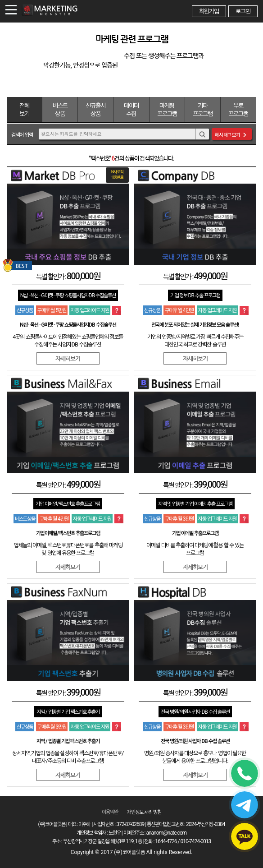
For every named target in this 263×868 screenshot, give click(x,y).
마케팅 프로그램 (167, 110)
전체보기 (24, 110)
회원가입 (209, 11)
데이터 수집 (131, 110)
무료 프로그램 (238, 110)
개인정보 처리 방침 (144, 812)
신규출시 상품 (95, 110)
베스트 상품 (60, 110)
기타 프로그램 (203, 110)
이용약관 (110, 812)
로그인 (243, 11)
